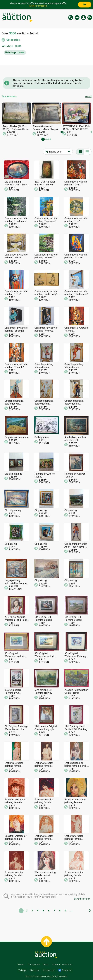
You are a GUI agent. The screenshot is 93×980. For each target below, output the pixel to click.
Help (46, 965)
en (90, 17)
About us (35, 970)
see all (88, 96)
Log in (83, 18)
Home (21, 965)
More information (38, 6)
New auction (77, 18)
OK (85, 4)
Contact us (49, 970)
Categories (13, 40)
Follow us (66, 970)
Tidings (22, 970)
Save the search (82, 899)
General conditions (62, 965)
